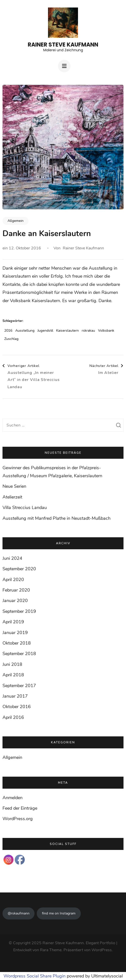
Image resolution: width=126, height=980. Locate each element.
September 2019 (19, 611)
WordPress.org (18, 819)
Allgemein (15, 221)
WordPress (102, 950)
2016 (8, 331)
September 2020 (19, 569)
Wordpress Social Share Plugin (35, 976)
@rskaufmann (19, 913)
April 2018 (13, 675)
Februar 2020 (16, 590)
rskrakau (88, 331)
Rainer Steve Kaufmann (63, 45)
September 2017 (19, 686)
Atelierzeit (12, 497)
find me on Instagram (59, 913)
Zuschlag (11, 339)
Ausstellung (25, 331)
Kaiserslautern (67, 331)
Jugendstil (45, 331)
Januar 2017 (15, 696)
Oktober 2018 (17, 643)
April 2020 (13, 580)
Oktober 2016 (17, 707)
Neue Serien (14, 486)
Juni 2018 (12, 664)
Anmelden (12, 798)
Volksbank (106, 331)
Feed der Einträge (20, 808)
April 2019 (13, 622)
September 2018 (19, 654)
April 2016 (13, 717)
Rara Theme (51, 950)
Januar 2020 (15, 601)
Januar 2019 (15, 633)
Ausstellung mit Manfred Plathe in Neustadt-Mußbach (56, 518)
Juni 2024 (12, 558)
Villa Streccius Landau (25, 508)
